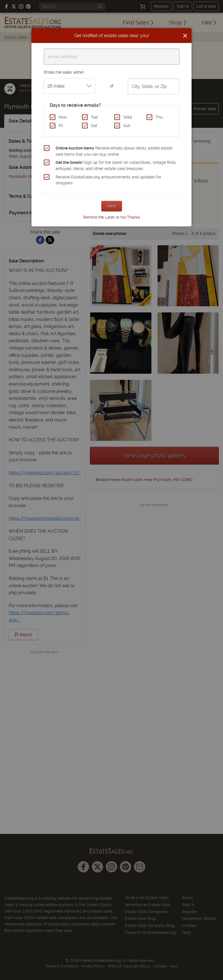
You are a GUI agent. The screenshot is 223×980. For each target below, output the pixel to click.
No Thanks (130, 217)
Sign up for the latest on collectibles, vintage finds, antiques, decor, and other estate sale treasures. (116, 165)
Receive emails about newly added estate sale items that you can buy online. (114, 151)
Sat (94, 126)
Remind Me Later (99, 217)
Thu (159, 117)
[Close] (185, 36)
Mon (63, 117)
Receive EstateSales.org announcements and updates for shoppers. (108, 180)
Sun (127, 126)
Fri (61, 126)
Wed (128, 117)
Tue (94, 117)
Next (112, 206)
